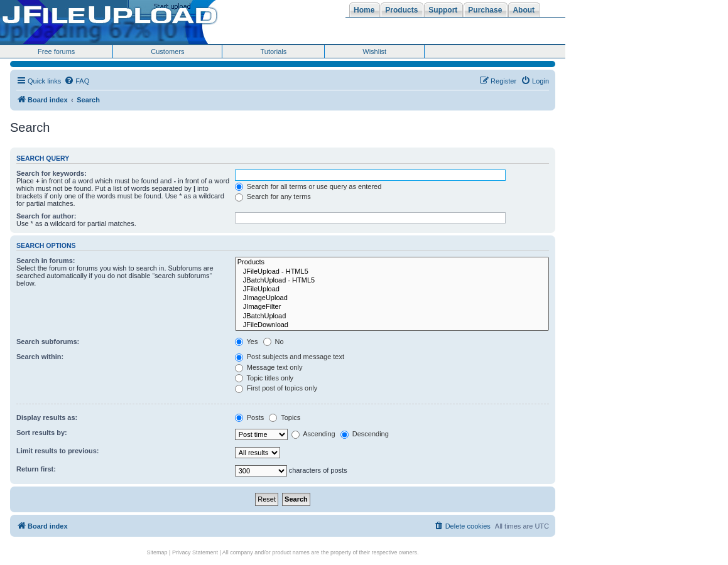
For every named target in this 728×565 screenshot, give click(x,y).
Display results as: (47, 417)
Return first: (36, 469)
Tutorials (273, 51)
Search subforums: (48, 342)
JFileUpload (392, 289)
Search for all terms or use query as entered (308, 186)
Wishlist (374, 51)
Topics (285, 417)
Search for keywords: (52, 173)
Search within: (40, 357)
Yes (247, 342)
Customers (167, 51)
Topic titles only (264, 378)
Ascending (313, 434)
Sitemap (157, 552)
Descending (365, 434)
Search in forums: (46, 261)
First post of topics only (276, 388)
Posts (250, 417)
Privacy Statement (195, 552)
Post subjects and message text (290, 357)
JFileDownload (392, 325)
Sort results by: (42, 433)
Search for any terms (273, 196)
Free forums (56, 51)
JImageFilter (392, 307)
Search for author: (46, 216)
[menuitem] (77, 81)
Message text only (269, 367)
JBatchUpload (392, 316)
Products (392, 262)
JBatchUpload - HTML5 (392, 281)
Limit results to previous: (57, 451)
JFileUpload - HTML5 (392, 272)
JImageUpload (392, 298)
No (274, 342)
